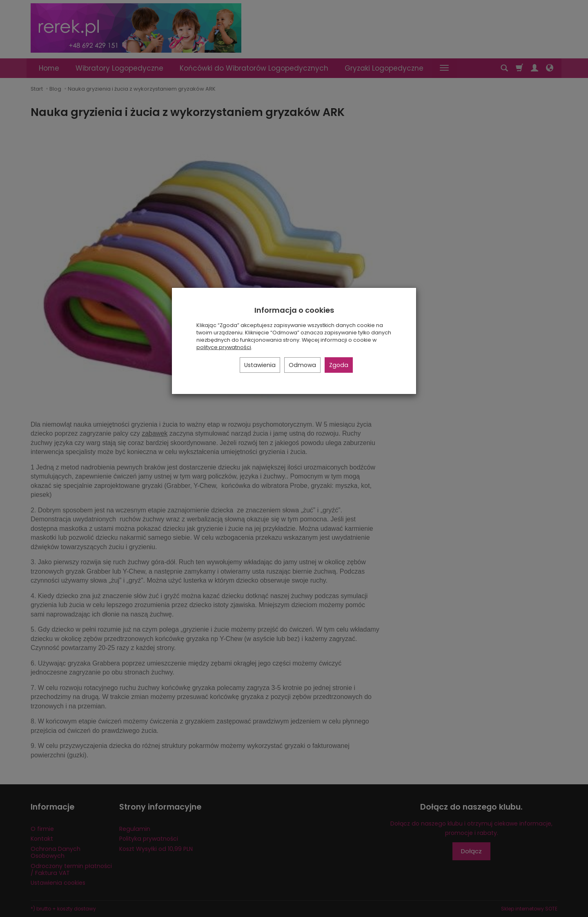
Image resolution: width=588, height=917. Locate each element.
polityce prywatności (224, 347)
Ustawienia (260, 365)
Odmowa (302, 365)
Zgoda (339, 365)
